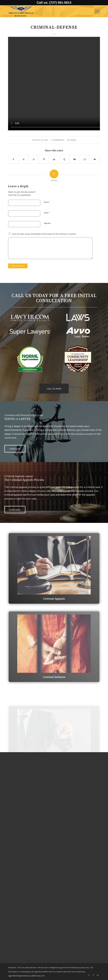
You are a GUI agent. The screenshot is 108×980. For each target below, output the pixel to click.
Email (47, 213)
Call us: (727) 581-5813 (54, 3)
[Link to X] (89, 975)
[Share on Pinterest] (44, 159)
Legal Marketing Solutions (18, 976)
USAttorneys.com (38, 976)
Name (47, 202)
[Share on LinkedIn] (54, 159)
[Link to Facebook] (93, 975)
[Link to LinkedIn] (98, 975)
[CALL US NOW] (54, 389)
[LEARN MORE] (15, 449)
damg (73, 140)
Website (47, 223)
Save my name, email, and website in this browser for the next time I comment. (44, 234)
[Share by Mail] (95, 159)
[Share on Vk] (74, 159)
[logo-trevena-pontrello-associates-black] (45, 11)
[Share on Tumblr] (64, 159)
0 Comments (58, 140)
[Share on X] (23, 159)
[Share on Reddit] (85, 159)
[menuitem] (96, 11)
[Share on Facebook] (13, 159)
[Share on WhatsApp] (34, 159)
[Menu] (96, 11)
